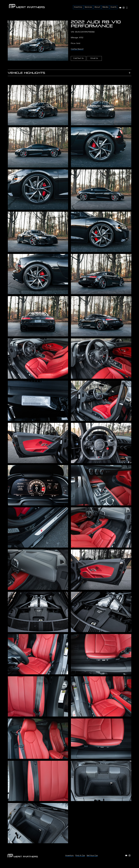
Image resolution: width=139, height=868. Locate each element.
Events (114, 7)
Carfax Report (77, 49)
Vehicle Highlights (26, 73)
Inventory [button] (78, 7)
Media (105, 7)
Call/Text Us (78, 58)
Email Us (94, 58)
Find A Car (80, 856)
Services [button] (88, 7)
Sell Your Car (92, 856)
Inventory (69, 856)
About (97, 7)
